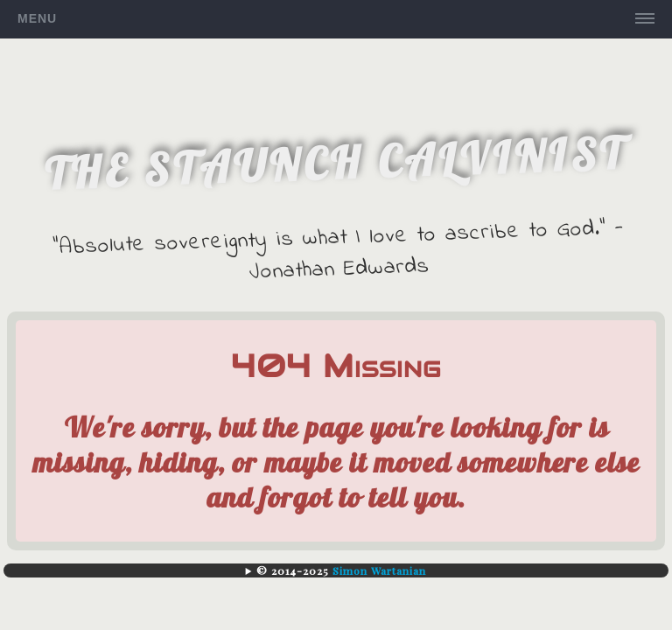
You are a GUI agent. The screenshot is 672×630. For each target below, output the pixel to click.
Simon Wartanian (379, 570)
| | (336, 570)
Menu (37, 18)
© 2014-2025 (341, 570)
